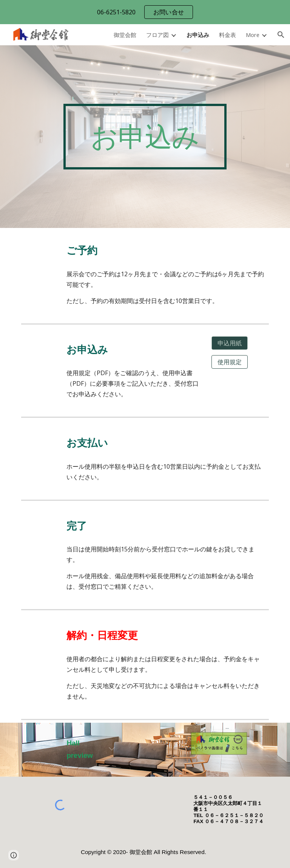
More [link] (253, 35)
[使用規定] (229, 362)
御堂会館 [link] (125, 35)
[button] (281, 35)
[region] (145, 12)
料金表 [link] (228, 35)
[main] (145, 137)
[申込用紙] (229, 343)
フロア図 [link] (157, 35)
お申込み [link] (198, 35)
